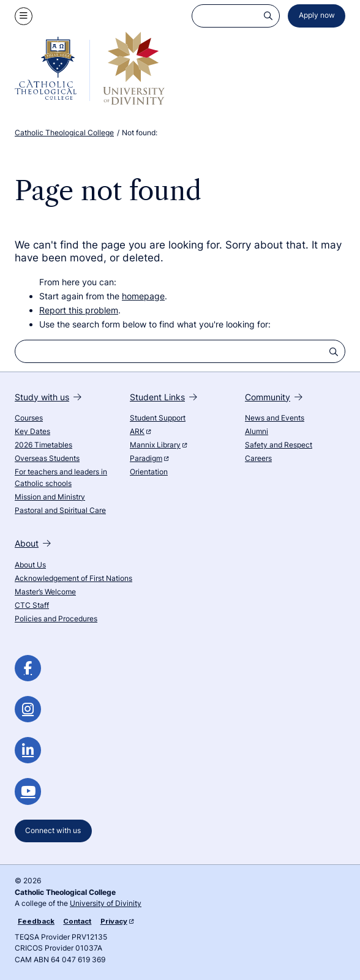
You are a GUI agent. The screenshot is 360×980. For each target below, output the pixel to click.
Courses (29, 418)
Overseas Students (47, 458)
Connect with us (53, 831)
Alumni (257, 432)
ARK (140, 432)
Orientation (149, 472)
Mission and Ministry (50, 497)
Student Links (163, 397)
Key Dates (32, 432)
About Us (30, 565)
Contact (77, 921)
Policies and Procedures (56, 619)
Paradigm (149, 458)
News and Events (275, 418)
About (33, 543)
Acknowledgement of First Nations (73, 578)
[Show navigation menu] (24, 16)
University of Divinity (106, 903)
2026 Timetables (43, 445)
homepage (143, 296)
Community (274, 397)
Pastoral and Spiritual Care (60, 511)
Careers (258, 458)
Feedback (36, 921)
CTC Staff (32, 605)
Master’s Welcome (45, 592)
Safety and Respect (279, 445)
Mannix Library (158, 445)
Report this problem (79, 310)
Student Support (158, 418)
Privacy (117, 921)
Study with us (48, 397)
